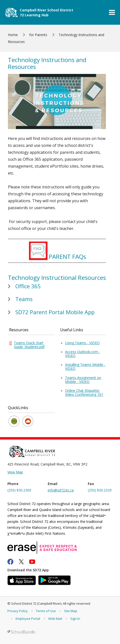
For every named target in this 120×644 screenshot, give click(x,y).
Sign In (75, 619)
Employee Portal (28, 619)
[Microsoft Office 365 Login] (28, 421)
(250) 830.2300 (19, 490)
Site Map (71, 611)
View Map (15, 472)
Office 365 (28, 286)
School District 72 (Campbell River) (36, 603)
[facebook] (10, 562)
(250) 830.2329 (100, 490)
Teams (24, 299)
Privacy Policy (18, 611)
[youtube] (32, 562)
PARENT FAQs (67, 256)
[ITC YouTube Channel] (14, 421)
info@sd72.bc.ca (61, 490)
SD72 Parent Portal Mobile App (55, 312)
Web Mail (55, 619)
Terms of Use (46, 611)
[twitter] (21, 562)
